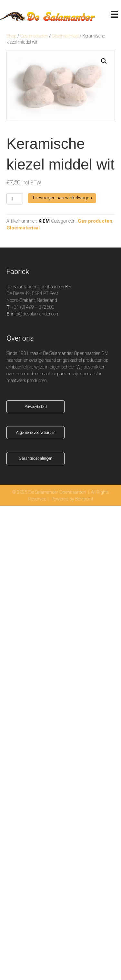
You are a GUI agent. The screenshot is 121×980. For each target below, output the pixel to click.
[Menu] (114, 14)
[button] (104, 61)
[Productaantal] (15, 199)
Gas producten (34, 36)
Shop (11, 36)
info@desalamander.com (35, 314)
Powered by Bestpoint (72, 499)
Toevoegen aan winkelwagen (62, 198)
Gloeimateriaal (65, 36)
